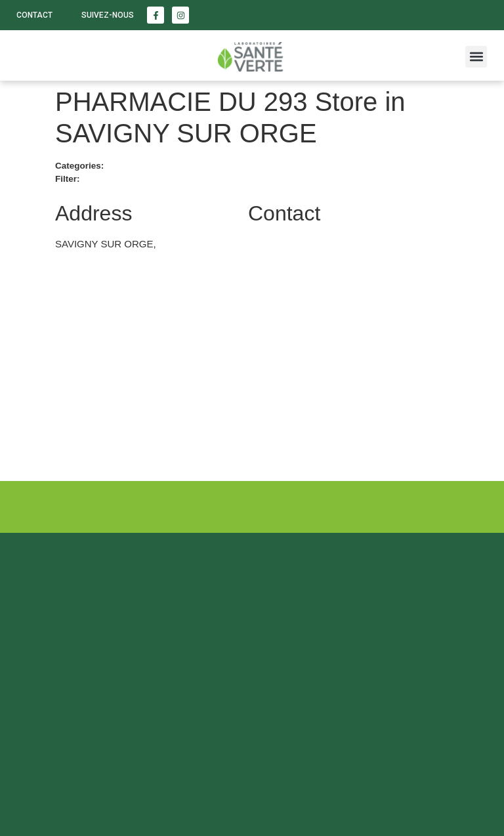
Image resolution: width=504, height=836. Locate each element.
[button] (476, 57)
